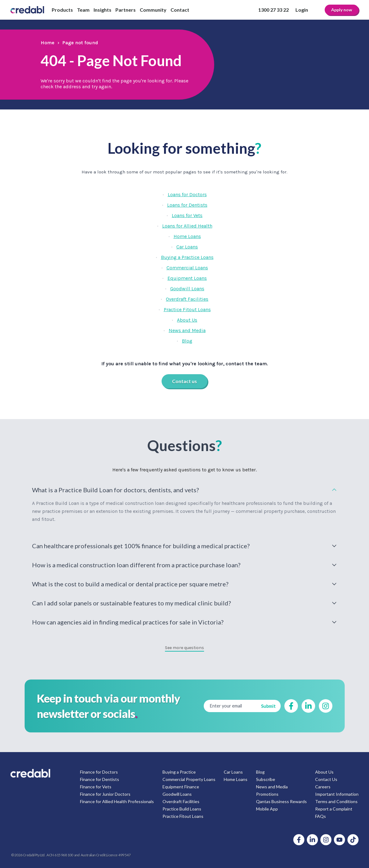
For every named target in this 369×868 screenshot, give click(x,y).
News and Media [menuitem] (272, 787)
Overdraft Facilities (187, 299)
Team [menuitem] (83, 10)
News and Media (187, 330)
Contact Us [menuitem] (326, 779)
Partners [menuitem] (126, 10)
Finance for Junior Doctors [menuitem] (105, 794)
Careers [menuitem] (323, 787)
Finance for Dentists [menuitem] (100, 779)
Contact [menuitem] (180, 10)
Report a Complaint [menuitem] (334, 809)
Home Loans (187, 236)
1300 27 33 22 (273, 10)
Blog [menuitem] (260, 772)
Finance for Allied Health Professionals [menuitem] (117, 801)
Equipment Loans (187, 278)
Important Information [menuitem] (337, 794)
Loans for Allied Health (187, 226)
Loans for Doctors (187, 194)
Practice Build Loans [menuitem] (182, 809)
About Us (187, 320)
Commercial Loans (187, 268)
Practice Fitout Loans (187, 309)
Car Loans (187, 247)
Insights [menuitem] (102, 10)
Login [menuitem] (302, 10)
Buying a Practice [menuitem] (179, 772)
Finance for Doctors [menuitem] (99, 772)
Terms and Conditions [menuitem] (336, 801)
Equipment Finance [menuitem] (181, 787)
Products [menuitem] (62, 10)
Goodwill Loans (187, 289)
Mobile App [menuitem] (267, 809)
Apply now (342, 10)
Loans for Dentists (187, 205)
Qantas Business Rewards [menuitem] (281, 801)
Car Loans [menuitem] (233, 772)
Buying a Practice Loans (187, 257)
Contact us (184, 381)
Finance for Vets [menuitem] (96, 787)
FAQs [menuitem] (321, 816)
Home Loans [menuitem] (236, 779)
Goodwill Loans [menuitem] (177, 794)
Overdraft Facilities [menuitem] (181, 801)
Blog (187, 341)
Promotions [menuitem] (267, 794)
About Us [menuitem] (324, 772)
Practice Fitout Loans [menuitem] (183, 816)
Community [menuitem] (153, 10)
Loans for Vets (187, 215)
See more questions (184, 648)
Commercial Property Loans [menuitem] (189, 779)
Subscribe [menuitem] (266, 779)
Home (48, 43)
